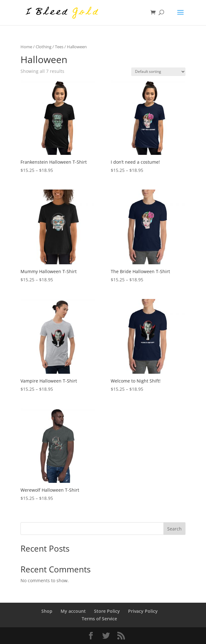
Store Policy (107, 611)
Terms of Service (99, 619)
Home (26, 47)
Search (174, 529)
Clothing (44, 47)
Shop (47, 611)
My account (73, 611)
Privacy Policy (143, 611)
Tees (59, 47)
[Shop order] (158, 72)
